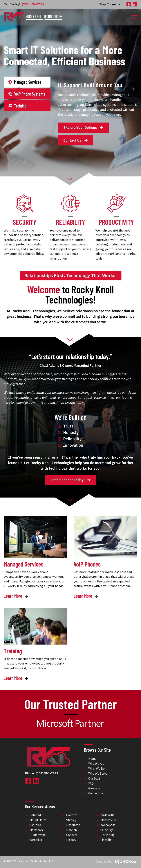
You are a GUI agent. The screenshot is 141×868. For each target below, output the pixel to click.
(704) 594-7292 (24, 4)
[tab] (27, 82)
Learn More (16, 596)
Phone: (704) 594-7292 (42, 773)
